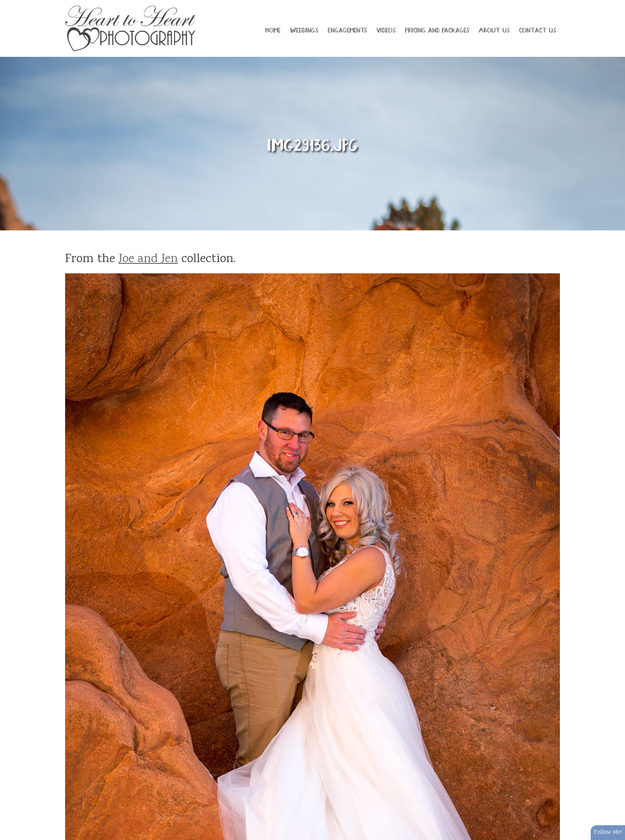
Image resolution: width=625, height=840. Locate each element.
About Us (494, 30)
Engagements (347, 30)
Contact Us (538, 30)
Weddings (304, 30)
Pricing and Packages (437, 30)
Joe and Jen (148, 259)
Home (273, 30)
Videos (386, 30)
